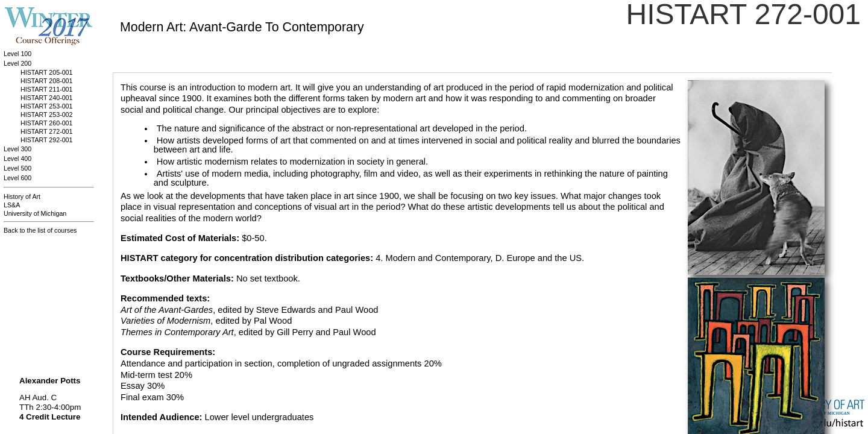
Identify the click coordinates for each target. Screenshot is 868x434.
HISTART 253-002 (46, 115)
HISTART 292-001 (46, 140)
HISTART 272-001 (46, 131)
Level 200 (17, 63)
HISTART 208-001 (46, 81)
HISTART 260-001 (46, 123)
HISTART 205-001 (46, 72)
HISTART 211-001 (46, 89)
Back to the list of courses (40, 230)
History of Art (22, 197)
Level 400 (17, 159)
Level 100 (17, 54)
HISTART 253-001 (46, 106)
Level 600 (17, 178)
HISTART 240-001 (46, 98)
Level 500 (17, 168)
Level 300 (17, 149)
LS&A (12, 205)
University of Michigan (35, 213)
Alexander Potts (50, 381)
